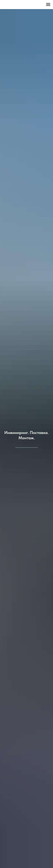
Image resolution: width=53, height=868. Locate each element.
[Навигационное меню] (48, 5)
